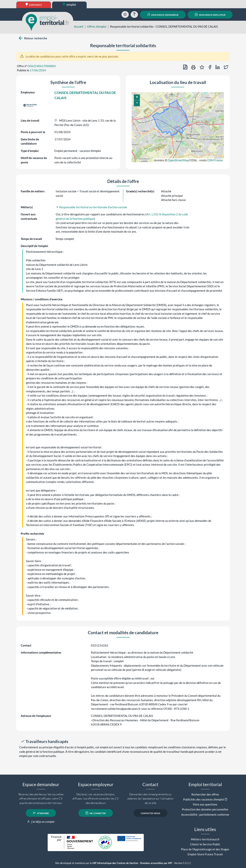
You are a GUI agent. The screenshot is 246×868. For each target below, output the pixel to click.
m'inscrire (41, 813)
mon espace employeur (210, 15)
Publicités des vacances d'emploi (204, 799)
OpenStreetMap (178, 160)
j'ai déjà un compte (41, 822)
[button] (137, 97)
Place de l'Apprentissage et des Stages (205, 849)
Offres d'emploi (97, 26)
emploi (69, 5)
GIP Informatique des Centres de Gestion (115, 863)
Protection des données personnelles (205, 809)
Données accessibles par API (156, 863)
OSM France (215, 160)
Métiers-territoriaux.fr (205, 839)
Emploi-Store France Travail (205, 854)
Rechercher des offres (205, 794)
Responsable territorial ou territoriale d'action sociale (91, 207)
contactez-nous (150, 813)
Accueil (79, 26)
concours (34, 5)
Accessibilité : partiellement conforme (205, 814)
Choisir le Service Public (205, 844)
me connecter (96, 813)
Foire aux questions (205, 804)
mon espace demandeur (163, 15)
